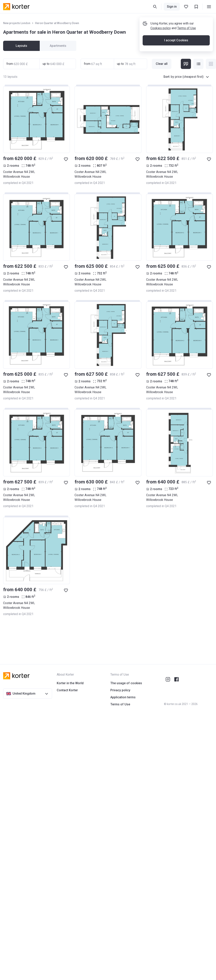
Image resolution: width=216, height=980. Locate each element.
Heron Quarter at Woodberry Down (57, 23)
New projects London (17, 23)
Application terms (123, 697)
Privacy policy (120, 690)
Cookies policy (161, 28)
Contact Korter (67, 690)
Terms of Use (187, 28)
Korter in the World (70, 683)
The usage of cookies (126, 683)
